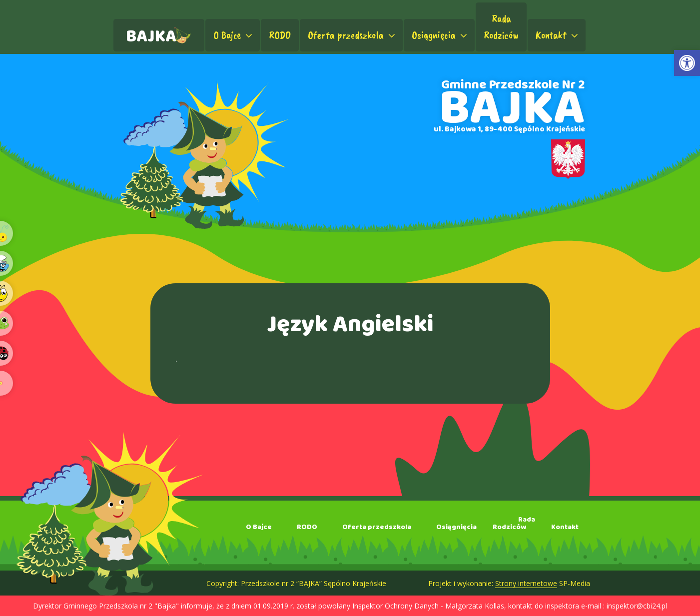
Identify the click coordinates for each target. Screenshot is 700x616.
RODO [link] (280, 35)
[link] (687, 63)
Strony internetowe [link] (526, 583)
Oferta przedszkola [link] (352, 35)
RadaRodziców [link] (501, 27)
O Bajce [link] (234, 35)
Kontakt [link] (558, 35)
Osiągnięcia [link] (440, 35)
